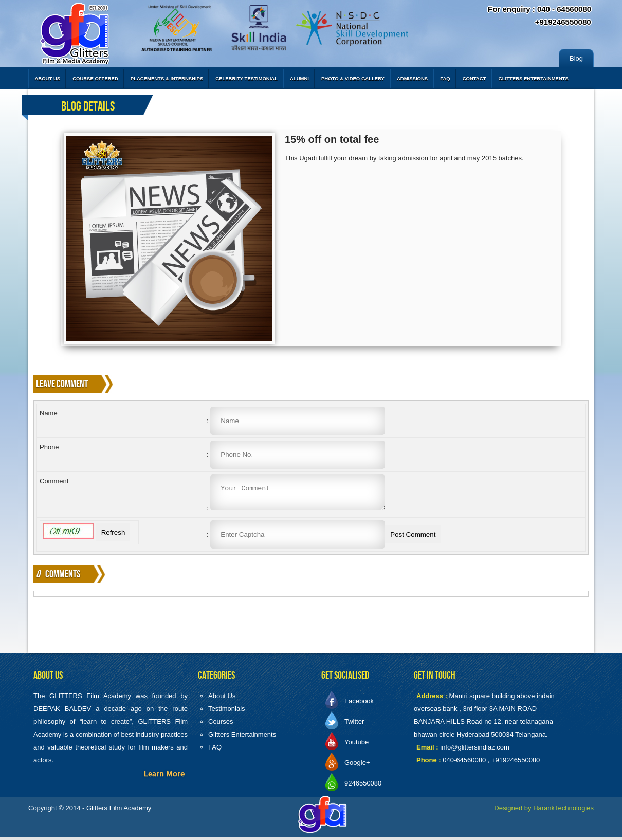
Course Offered (95, 78)
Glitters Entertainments (533, 78)
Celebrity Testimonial (246, 78)
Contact (474, 78)
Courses (221, 725)
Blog (576, 58)
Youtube (356, 745)
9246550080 (363, 786)
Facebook (359, 704)
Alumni (299, 78)
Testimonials (227, 712)
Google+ (357, 766)
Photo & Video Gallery (353, 78)
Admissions (412, 78)
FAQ (445, 78)
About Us (48, 78)
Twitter (354, 725)
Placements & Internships (167, 78)
